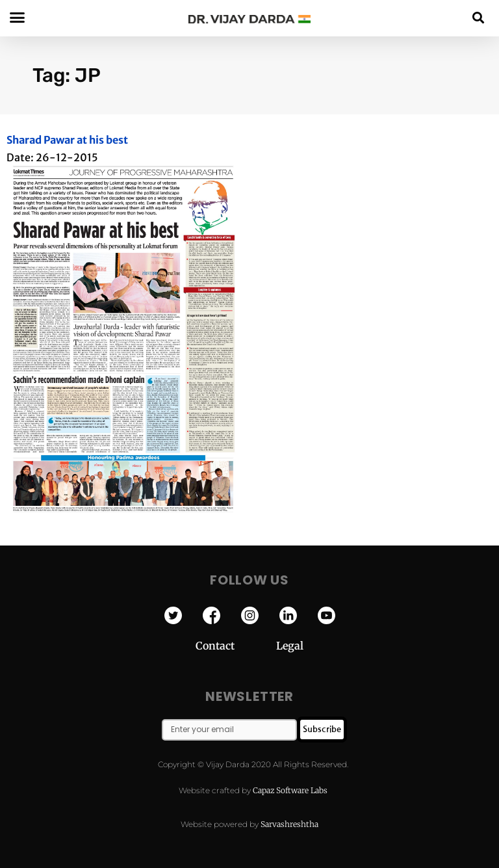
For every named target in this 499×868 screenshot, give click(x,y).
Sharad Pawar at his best (67, 140)
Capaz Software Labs (290, 790)
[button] (479, 17)
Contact (236, 646)
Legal (290, 646)
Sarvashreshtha (289, 824)
